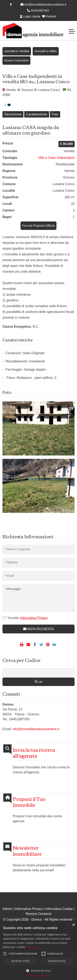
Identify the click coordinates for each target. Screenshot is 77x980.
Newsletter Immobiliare (27, 851)
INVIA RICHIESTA (39, 629)
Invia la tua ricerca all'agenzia (34, 753)
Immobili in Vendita (17, 51)
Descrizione (13, 114)
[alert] (38, 951)
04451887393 (38, 10)
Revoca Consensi (38, 914)
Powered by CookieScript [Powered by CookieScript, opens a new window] (38, 976)
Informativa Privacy (29, 909)
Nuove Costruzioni (16, 60)
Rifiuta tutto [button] (57, 961)
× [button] (73, 925)
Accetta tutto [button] (20, 961)
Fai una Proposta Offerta (38, 226)
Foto (55, 114)
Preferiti (49, 16)
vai (38, 682)
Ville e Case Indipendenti (56, 158)
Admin (7, 909)
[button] (5, 954)
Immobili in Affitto (46, 51)
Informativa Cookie (59, 909)
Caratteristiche (37, 114)
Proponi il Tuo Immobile (29, 802)
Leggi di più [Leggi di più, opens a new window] (33, 947)
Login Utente (30, 16)
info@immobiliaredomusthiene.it (43, 5)
